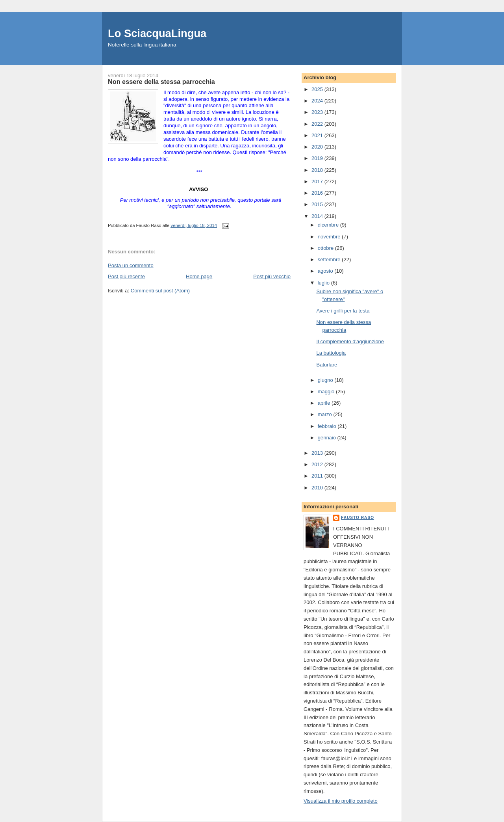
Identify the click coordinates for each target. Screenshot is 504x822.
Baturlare (327, 365)
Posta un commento (131, 265)
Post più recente (126, 276)
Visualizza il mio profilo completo (341, 801)
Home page (199, 276)
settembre (330, 259)
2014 (318, 216)
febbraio (328, 426)
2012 (318, 464)
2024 (318, 101)
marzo (326, 414)
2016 (318, 193)
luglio (324, 283)
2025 (318, 89)
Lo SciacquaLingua (157, 33)
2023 (318, 112)
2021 (318, 135)
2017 (318, 181)
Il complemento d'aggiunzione (350, 341)
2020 (318, 147)
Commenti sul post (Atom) (160, 291)
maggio (327, 391)
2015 (318, 204)
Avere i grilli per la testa (343, 311)
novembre (330, 237)
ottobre (326, 248)
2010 (318, 488)
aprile (325, 403)
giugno (326, 380)
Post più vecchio (272, 276)
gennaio (328, 438)
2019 (318, 158)
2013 (318, 453)
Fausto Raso (358, 518)
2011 (318, 476)
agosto (326, 271)
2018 (318, 170)
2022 (318, 124)
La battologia (331, 353)
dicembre (329, 225)
